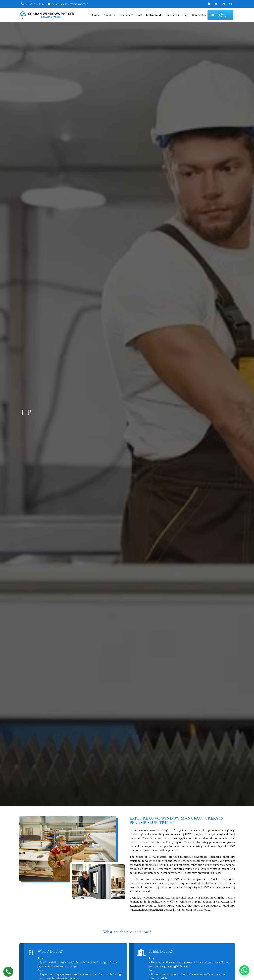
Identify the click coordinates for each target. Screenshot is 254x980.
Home (96, 15)
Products (126, 15)
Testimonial (153, 15)
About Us (109, 15)
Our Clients (172, 15)
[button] (244, 970)
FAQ (139, 15)
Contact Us (199, 15)
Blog (185, 15)
